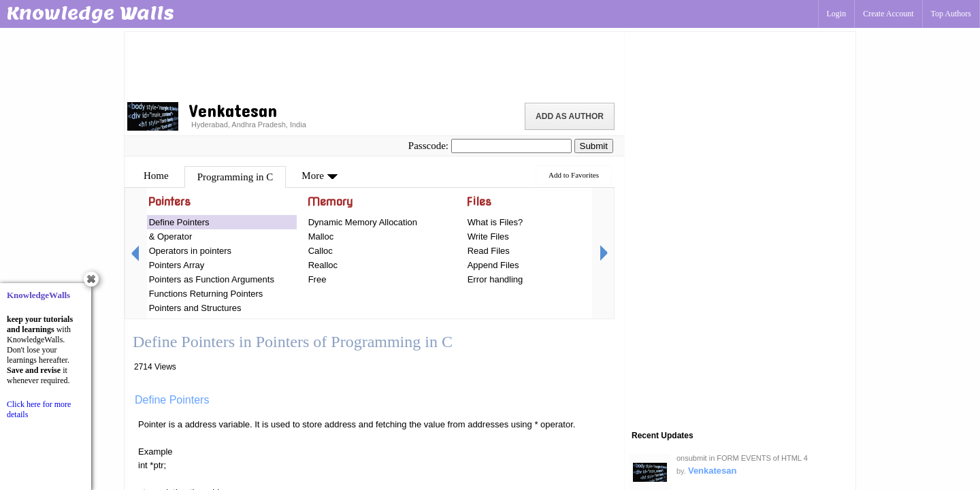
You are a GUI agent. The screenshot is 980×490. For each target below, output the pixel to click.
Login (837, 14)
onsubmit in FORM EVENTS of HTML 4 (742, 458)
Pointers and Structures (195, 308)
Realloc (323, 265)
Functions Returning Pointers (206, 294)
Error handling (495, 279)
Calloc (321, 251)
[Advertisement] (374, 65)
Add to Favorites (574, 175)
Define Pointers (179, 222)
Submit (594, 146)
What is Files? (495, 222)
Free (317, 279)
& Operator (171, 236)
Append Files (493, 265)
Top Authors (951, 14)
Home (156, 176)
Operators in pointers (190, 251)
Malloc (321, 236)
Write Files (488, 236)
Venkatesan (713, 471)
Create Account (888, 14)
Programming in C (235, 177)
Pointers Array (177, 265)
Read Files (489, 251)
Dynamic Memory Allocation (363, 222)
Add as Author (570, 116)
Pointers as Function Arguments (212, 279)
